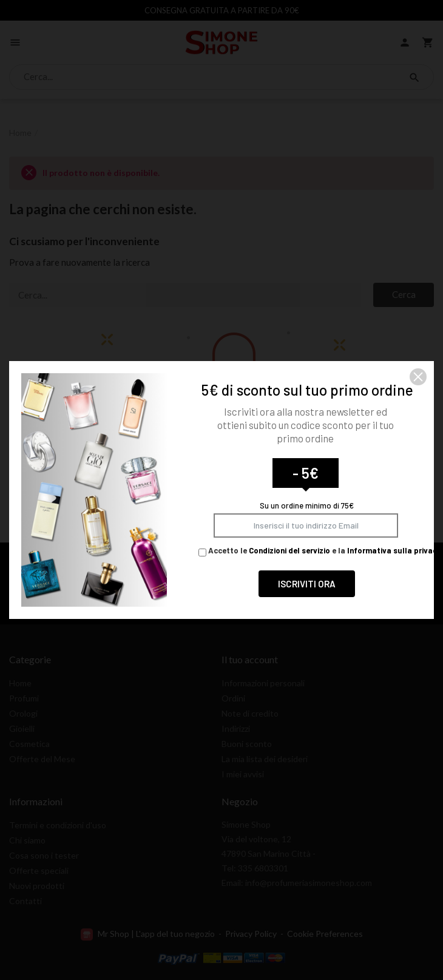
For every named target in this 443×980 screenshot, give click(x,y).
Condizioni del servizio (289, 550)
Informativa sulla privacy (394, 550)
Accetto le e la (320, 551)
